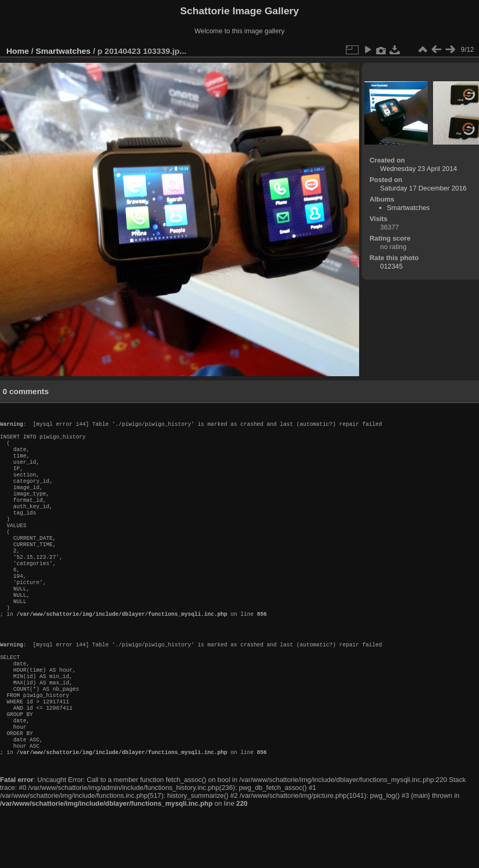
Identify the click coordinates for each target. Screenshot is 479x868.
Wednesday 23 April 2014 (419, 169)
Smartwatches (63, 51)
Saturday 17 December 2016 (424, 188)
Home (18, 51)
